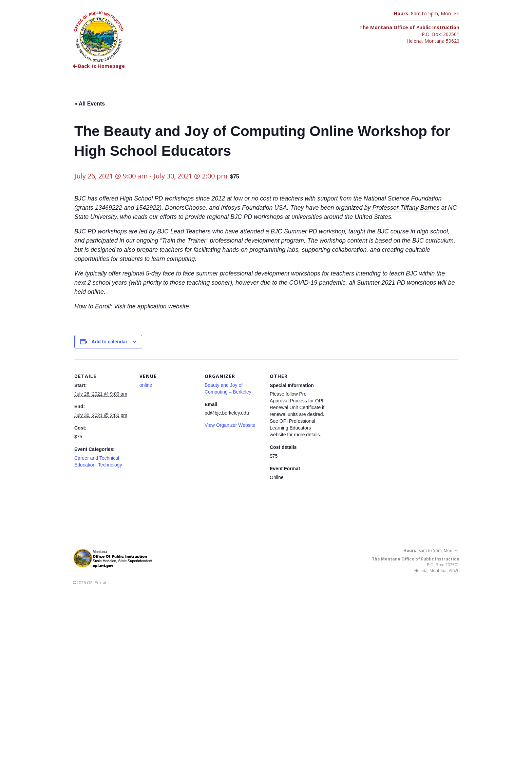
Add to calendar (110, 342)
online (146, 385)
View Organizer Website (230, 425)
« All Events (90, 104)
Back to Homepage (99, 66)
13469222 (109, 208)
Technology (110, 465)
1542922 (148, 208)
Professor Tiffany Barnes (406, 208)
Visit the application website (151, 306)
